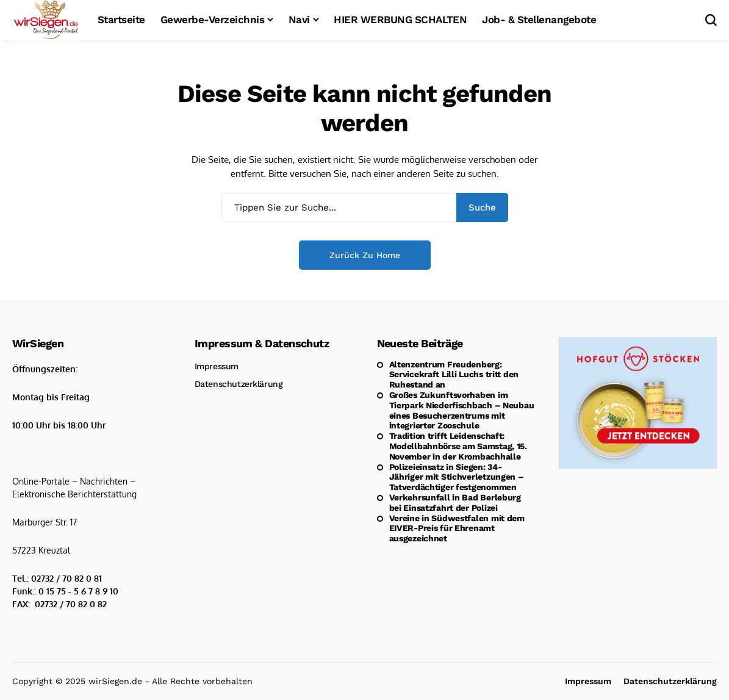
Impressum (217, 366)
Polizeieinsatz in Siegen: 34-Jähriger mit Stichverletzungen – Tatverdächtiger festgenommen (457, 477)
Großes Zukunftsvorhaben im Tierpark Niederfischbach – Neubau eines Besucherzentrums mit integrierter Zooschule (462, 410)
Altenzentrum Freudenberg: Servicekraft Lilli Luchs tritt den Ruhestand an (454, 375)
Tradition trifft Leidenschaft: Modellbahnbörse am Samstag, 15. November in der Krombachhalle (458, 446)
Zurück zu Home (365, 255)
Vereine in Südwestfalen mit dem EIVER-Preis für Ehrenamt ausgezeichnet (457, 529)
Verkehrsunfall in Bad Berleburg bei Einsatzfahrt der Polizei (455, 503)
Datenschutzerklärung (239, 384)
